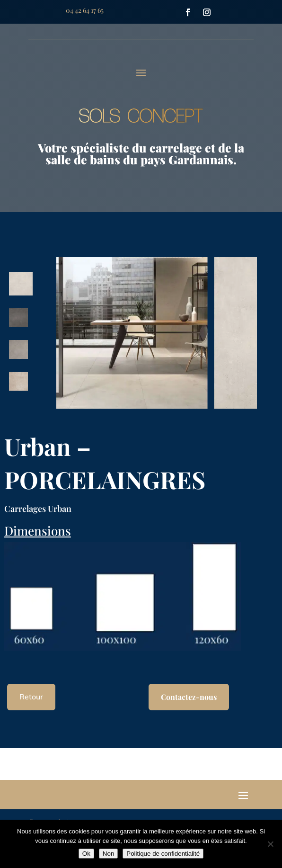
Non (108, 854)
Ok (86, 854)
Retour (31, 697)
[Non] (270, 844)
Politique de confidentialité (163, 854)
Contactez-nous (189, 697)
